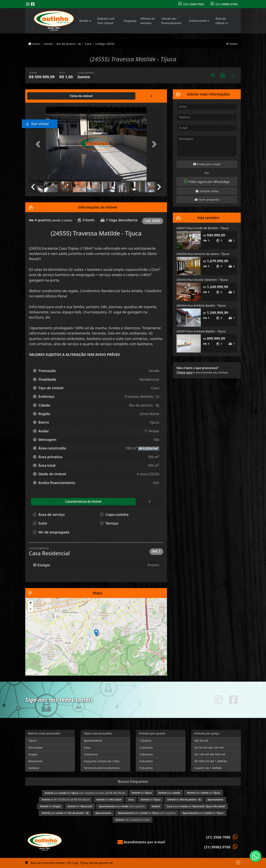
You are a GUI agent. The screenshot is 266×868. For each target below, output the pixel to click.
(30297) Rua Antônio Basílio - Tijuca (201, 331)
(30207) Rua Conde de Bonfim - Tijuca (203, 228)
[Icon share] (28, 4)
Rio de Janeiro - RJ (69, 44)
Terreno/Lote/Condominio (102, 768)
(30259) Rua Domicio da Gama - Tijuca (203, 254)
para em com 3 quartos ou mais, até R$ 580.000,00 (85, 793)
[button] (39, 144)
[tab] (41, 96)
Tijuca (32, 740)
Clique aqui (185, 372)
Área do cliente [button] (221, 21)
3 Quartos (146, 754)
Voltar (232, 44)
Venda (48, 44)
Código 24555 (105, 44)
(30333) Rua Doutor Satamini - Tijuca (202, 280)
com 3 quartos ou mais (133, 820)
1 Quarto (145, 740)
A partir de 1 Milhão (208, 768)
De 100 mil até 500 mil (210, 754)
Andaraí (34, 768)
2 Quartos (146, 747)
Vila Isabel (35, 747)
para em (204, 793)
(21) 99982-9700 (227, 4)
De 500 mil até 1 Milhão (211, 761)
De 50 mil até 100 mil (209, 747)
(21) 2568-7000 (193, 4)
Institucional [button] (198, 21)
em (142, 793)
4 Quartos (146, 761)
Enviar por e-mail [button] (207, 164)
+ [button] (31, 603)
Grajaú (33, 754)
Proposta (130, 21)
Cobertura (91, 754)
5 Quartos (146, 768)
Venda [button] (84, 21)
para (169, 793)
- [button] (30, 609)
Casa (88, 44)
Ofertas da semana (147, 21)
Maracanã (35, 761)
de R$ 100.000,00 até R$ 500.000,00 (66, 800)
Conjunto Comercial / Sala (102, 761)
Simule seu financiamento (171, 21)
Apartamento (93, 740)
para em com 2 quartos (147, 813)
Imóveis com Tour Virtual (106, 21)
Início (34, 44)
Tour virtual (37, 124)
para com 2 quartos (122, 806)
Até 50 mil (201, 740)
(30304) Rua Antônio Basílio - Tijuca (201, 305)
